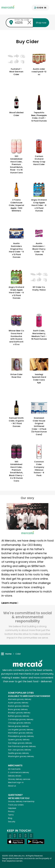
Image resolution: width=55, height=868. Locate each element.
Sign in (40, 8)
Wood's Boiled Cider (16, 114)
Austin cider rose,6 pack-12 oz (39, 72)
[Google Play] (36, 842)
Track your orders (16, 805)
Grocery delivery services (19, 779)
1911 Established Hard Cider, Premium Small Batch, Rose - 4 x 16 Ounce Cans (16, 164)
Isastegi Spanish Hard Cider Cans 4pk (39, 379)
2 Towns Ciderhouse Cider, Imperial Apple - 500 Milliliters (16, 205)
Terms (11, 815)
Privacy (11, 811)
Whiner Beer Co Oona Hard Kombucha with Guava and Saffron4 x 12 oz (16, 338)
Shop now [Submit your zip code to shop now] (41, 23)
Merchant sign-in (16, 782)
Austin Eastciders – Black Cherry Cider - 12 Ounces (39, 249)
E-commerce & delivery (19, 772)
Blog (10, 818)
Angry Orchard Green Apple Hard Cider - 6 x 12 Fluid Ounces (16, 293)
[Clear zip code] (29, 23)
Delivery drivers (15, 776)
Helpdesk (12, 808)
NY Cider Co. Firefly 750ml (39, 289)
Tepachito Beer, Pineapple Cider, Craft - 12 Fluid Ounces (39, 117)
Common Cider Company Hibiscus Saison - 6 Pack (39, 469)
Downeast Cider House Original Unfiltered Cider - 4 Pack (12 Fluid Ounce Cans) (39, 426)
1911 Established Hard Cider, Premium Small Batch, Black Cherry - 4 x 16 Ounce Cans (16, 471)
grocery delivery (20, 699)
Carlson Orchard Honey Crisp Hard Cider (39, 160)
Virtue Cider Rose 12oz (16, 376)
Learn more (10, 603)
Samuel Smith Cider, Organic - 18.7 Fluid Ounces (16, 422)
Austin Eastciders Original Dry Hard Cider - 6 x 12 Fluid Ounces (16, 250)
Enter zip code (22, 20)
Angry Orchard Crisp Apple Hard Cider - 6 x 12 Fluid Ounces (39, 205)
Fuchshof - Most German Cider (16, 72)
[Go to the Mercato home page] (8, 7)
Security (12, 822)
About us (12, 786)
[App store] (16, 842)
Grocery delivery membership (21, 801)
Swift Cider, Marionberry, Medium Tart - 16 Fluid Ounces (39, 335)
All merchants (14, 769)
